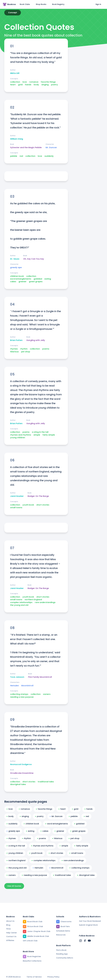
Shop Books (41, 4)
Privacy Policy (53, 977)
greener (23, 282)
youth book (28, 505)
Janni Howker (17, 496)
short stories (43, 505)
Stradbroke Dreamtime (22, 773)
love (25, 82)
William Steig (17, 139)
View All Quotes (14, 886)
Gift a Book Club (30, 941)
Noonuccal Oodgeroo (21, 764)
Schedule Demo (63, 931)
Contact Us (11, 936)
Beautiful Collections (32, 961)
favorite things (48, 82)
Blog (8, 925)
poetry (54, 85)
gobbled (38, 279)
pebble (14, 156)
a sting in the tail (40, 432)
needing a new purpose (22, 697)
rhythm (24, 349)
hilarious (14, 352)
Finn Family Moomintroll (40, 677)
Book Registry (58, 4)
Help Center (12, 933)
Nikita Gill (15, 73)
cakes (13, 282)
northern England (33, 600)
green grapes (36, 282)
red (21, 156)
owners (47, 694)
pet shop (26, 352)
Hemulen (14, 686)
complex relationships (21, 602)
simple (37, 435)
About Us (10, 921)
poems (46, 349)
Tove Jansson (17, 677)
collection (15, 82)
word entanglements (21, 279)
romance (34, 82)
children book (17, 276)
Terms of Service (34, 977)
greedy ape (16, 268)
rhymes (14, 349)
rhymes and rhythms (21, 435)
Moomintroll (27, 686)
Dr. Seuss (15, 259)
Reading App (62, 954)
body (36, 85)
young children (18, 438)
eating (48, 279)
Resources (61, 935)
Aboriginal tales (18, 784)
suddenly (49, 156)
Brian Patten (16, 340)
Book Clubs (25, 4)
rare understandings (45, 602)
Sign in (98, 4)
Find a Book (61, 950)
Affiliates (10, 940)
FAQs (8, 929)
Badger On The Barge (38, 496)
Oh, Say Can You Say (34, 259)
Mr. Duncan (51, 148)
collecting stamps (19, 694)
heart (13, 85)
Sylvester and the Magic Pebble (26, 148)
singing (45, 85)
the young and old (19, 605)
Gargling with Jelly (36, 340)
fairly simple (49, 435)
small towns (16, 508)
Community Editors (65, 958)
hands (28, 85)
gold (20, 85)
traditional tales (46, 782)
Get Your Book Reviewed (90, 921)
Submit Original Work (88, 925)
